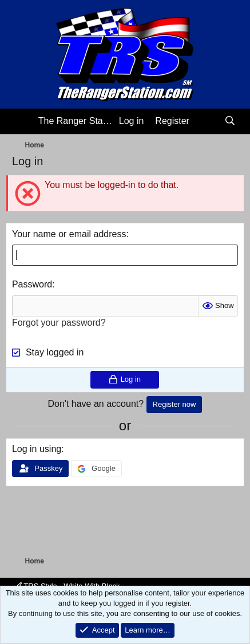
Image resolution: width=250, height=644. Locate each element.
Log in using (37, 449)
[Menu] (22, 122)
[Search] (230, 121)
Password (32, 284)
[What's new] (207, 121)
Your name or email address (69, 234)
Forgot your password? (59, 323)
